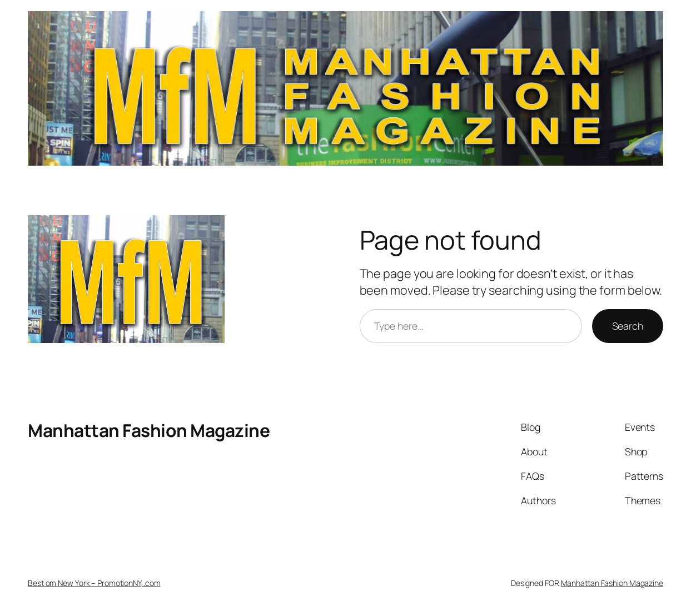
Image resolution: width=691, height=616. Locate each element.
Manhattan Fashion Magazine (149, 430)
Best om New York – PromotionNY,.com (94, 583)
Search (628, 326)
